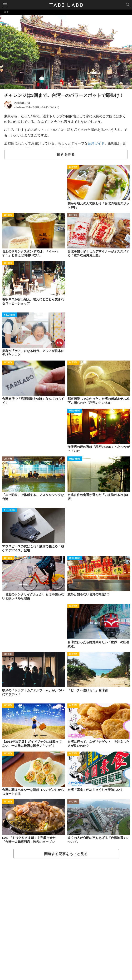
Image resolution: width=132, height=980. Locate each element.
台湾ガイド (96, 143)
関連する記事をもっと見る (66, 854)
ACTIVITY (73, 167)
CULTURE (73, 215)
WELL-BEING (10, 315)
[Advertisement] (66, 919)
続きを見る (66, 154)
